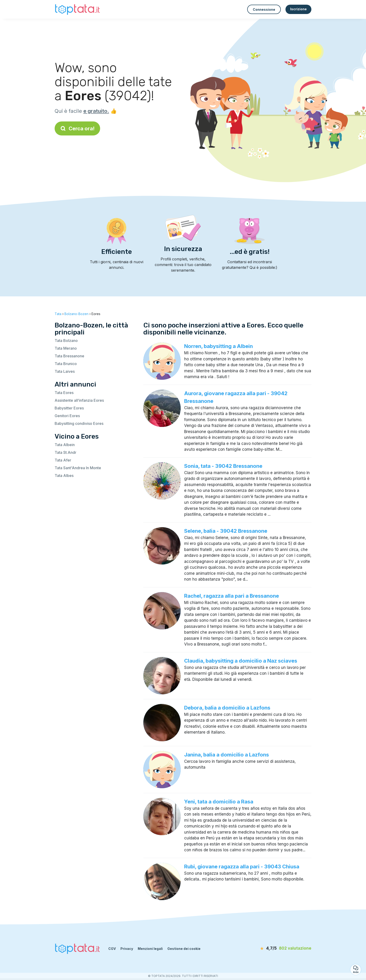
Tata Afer (63, 460)
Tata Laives (65, 371)
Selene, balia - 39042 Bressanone (226, 531)
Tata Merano (66, 348)
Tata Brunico (66, 364)
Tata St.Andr (65, 452)
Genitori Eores (67, 416)
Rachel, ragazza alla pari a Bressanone (232, 596)
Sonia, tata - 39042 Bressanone (223, 466)
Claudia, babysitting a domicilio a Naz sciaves (241, 661)
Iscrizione (298, 9)
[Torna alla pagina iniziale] (78, 9)
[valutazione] (285, 948)
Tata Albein (65, 445)
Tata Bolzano (66, 341)
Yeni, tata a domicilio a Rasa (219, 802)
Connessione (264, 9)
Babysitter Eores (69, 408)
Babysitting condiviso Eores (79, 423)
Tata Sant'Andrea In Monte (78, 468)
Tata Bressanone (69, 356)
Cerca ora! (77, 128)
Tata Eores (64, 393)
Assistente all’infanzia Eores (79, 400)
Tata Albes (64, 476)
